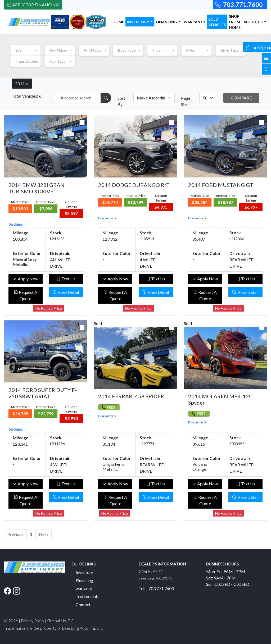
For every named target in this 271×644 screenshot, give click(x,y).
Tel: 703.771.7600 (156, 588)
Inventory (84, 572)
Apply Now (26, 279)
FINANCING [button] (167, 22)
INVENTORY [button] (138, 22)
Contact (83, 604)
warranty (84, 588)
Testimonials (87, 596)
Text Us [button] (66, 279)
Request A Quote (26, 295)
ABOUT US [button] (253, 22)
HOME (118, 22)
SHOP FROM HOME (235, 22)
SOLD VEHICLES (217, 22)
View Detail (66, 292)
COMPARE (241, 98)
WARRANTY (195, 22)
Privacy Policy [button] (33, 621)
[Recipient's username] (77, 98)
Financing (84, 580)
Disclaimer (18, 224)
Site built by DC (60, 621)
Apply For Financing (33, 5)
